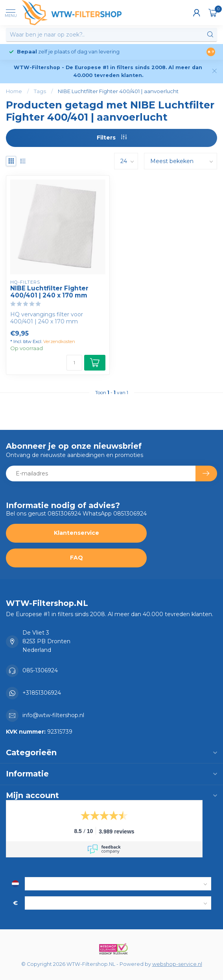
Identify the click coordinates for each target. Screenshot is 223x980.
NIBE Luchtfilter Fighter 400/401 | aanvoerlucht (118, 91)
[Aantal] (74, 363)
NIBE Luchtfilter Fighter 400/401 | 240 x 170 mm (49, 292)
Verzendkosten (59, 341)
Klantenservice (76, 533)
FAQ (76, 558)
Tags (40, 91)
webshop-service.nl (177, 964)
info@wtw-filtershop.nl (53, 715)
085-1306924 (40, 670)
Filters (112, 138)
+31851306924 (42, 693)
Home (14, 91)
